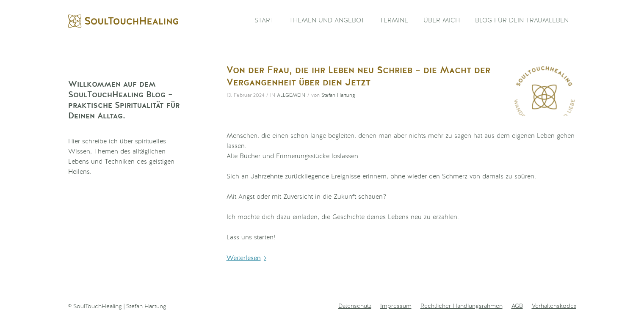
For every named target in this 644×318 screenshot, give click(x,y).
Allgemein (291, 96)
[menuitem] (264, 21)
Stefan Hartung (338, 96)
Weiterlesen (248, 259)
